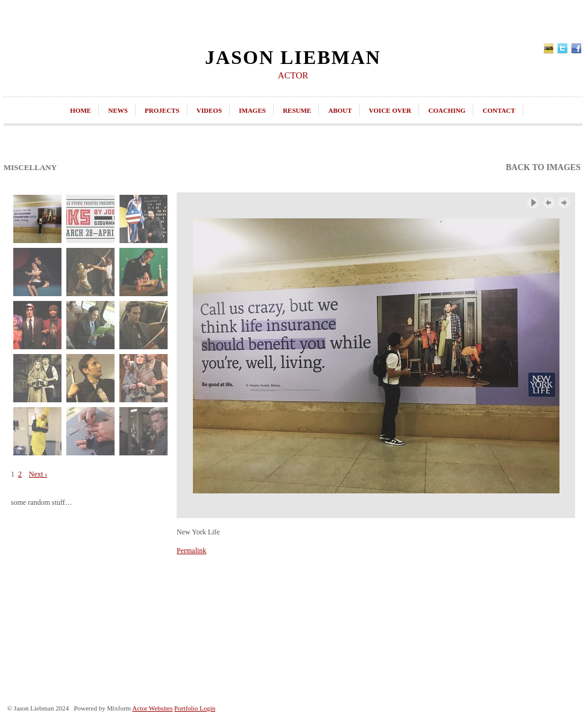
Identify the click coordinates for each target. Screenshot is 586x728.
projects (162, 110)
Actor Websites (152, 708)
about (340, 110)
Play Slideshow (533, 203)
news (118, 110)
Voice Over (390, 110)
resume (297, 110)
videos (209, 110)
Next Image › (564, 203)
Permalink (191, 551)
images (252, 110)
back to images (543, 167)
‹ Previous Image (549, 203)
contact (499, 110)
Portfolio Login (195, 708)
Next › (38, 474)
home (80, 110)
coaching (447, 110)
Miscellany (30, 167)
